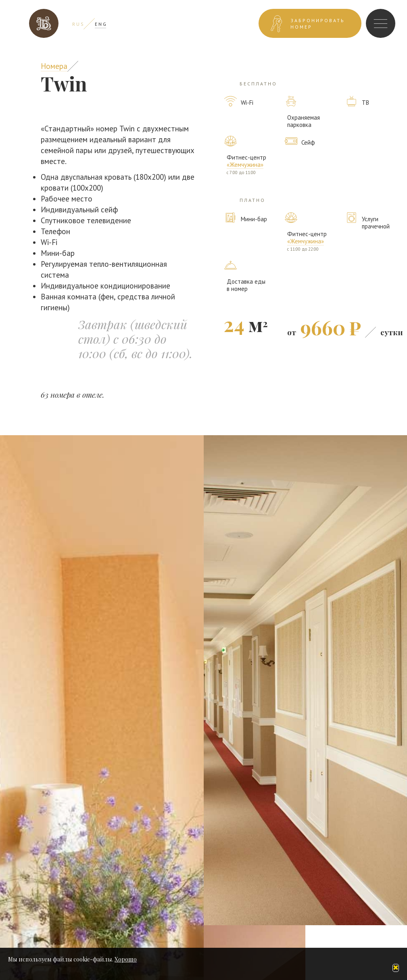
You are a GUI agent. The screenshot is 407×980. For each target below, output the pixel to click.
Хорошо (126, 959)
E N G (100, 24)
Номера (54, 66)
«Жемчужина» (245, 165)
